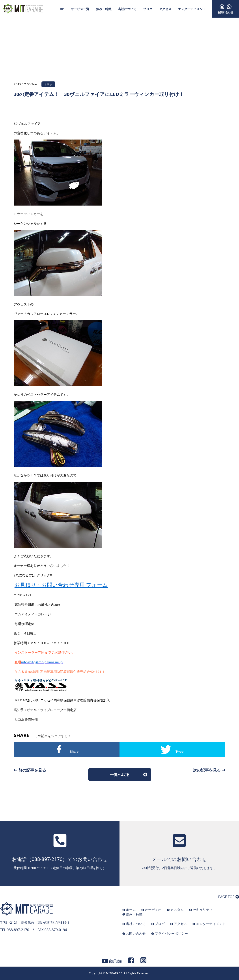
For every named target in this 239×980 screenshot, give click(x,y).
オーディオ (153, 910)
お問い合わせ (136, 933)
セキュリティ (203, 910)
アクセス (165, 9)
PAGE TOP (229, 897)
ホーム (131, 910)
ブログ (148, 9)
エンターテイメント (192, 9)
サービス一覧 (80, 9)
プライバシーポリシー (171, 933)
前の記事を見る (30, 770)
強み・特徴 (104, 9)
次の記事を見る (209, 770)
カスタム (177, 910)
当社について (127, 9)
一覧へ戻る (120, 774)
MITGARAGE (114, 973)
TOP (61, 9)
